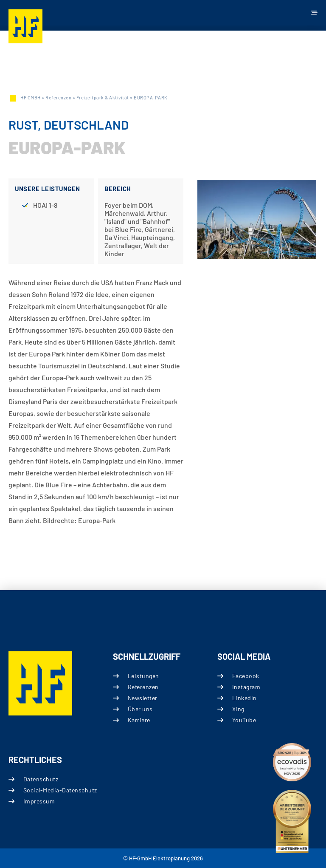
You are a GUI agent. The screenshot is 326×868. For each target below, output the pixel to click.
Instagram (246, 686)
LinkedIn (244, 697)
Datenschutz (41, 779)
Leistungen (143, 675)
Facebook (246, 675)
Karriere (139, 720)
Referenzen (58, 98)
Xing (238, 709)
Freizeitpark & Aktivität (103, 98)
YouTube (244, 720)
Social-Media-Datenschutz (60, 790)
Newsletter (143, 697)
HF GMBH (31, 98)
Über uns (140, 709)
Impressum (39, 801)
